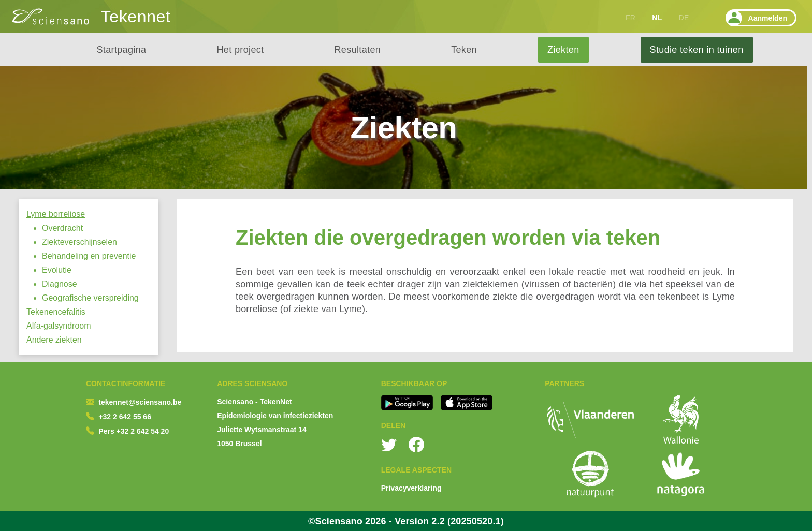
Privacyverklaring (411, 488)
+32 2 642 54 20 (143, 431)
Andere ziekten (54, 340)
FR (630, 18)
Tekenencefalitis (56, 312)
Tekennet (136, 17)
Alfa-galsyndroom (59, 326)
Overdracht (62, 228)
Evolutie (57, 270)
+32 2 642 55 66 (125, 417)
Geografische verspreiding (90, 298)
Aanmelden (756, 18)
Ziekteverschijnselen (79, 242)
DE (684, 18)
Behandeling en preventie (89, 256)
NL (657, 18)
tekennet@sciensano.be (140, 402)
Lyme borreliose (56, 214)
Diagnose (60, 284)
